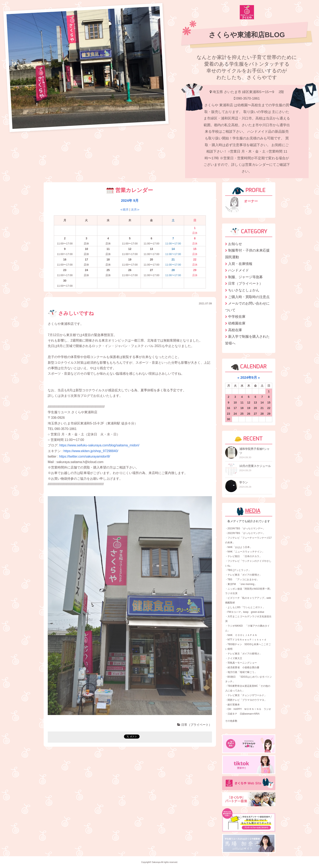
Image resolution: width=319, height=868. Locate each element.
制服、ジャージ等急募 (245, 277)
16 (229, 408)
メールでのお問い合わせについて (247, 307)
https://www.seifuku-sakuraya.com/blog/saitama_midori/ (99, 445)
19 (249, 408)
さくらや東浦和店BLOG (247, 35)
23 (229, 414)
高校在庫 (235, 330)
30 (229, 419)
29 (269, 414)
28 (262, 414)
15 (269, 403)
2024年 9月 (130, 201)
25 (242, 414)
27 (255, 414)
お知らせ (235, 244)
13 (255, 403)
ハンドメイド (239, 270)
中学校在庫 (237, 317)
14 (262, 403)
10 (235, 403)
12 (249, 403)
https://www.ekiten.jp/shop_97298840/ (91, 451)
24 (235, 414)
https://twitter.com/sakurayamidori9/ (85, 456)
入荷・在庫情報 (240, 264)
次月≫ (135, 209)
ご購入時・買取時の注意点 (249, 297)
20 (255, 408)
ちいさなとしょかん (244, 290)
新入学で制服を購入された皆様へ (247, 340)
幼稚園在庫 (237, 323)
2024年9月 (249, 378)
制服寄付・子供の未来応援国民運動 (247, 254)
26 (249, 414)
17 (235, 408)
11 (242, 403)
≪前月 (124, 209)
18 (242, 408)
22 (269, 408)
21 (262, 408)
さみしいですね (71, 313)
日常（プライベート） (194, 725)
